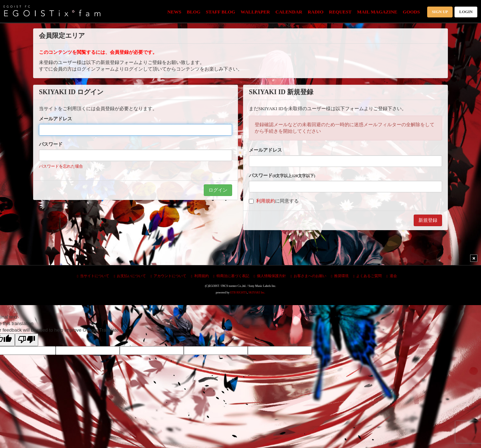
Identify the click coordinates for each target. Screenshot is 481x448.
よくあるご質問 (368, 276)
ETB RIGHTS (239, 293)
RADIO (316, 12)
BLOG (194, 12)
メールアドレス (55, 119)
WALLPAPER (255, 12)
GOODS (411, 12)
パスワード (51, 144)
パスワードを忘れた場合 (61, 166)
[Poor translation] (27, 340)
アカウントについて (169, 276)
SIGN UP (440, 12)
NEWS (174, 12)
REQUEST (340, 12)
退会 (392, 276)
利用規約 (266, 201)
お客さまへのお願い (308, 276)
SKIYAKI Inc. (257, 293)
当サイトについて (93, 276)
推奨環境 (340, 276)
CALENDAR (289, 12)
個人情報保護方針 (270, 276)
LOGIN (466, 12)
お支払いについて (130, 276)
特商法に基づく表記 (231, 276)
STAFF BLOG (221, 12)
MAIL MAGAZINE (377, 12)
